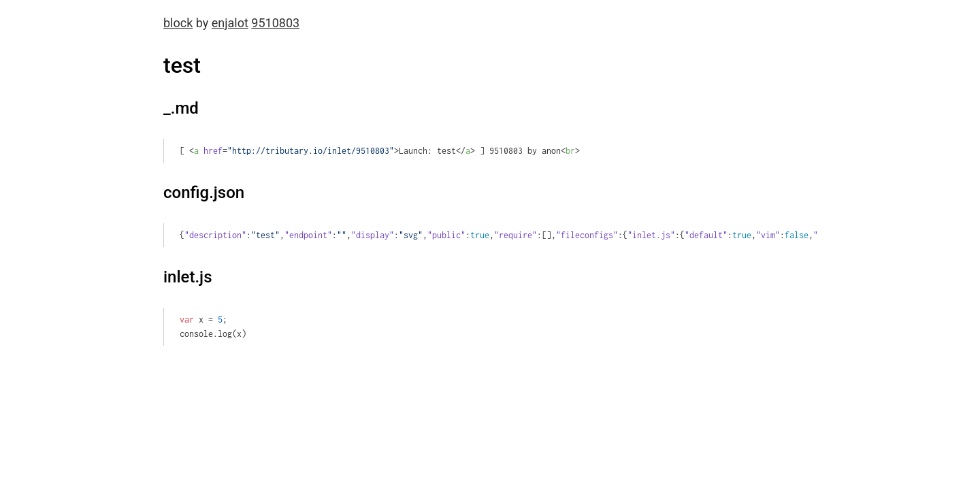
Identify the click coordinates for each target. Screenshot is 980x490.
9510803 (275, 23)
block (178, 23)
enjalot (230, 23)
